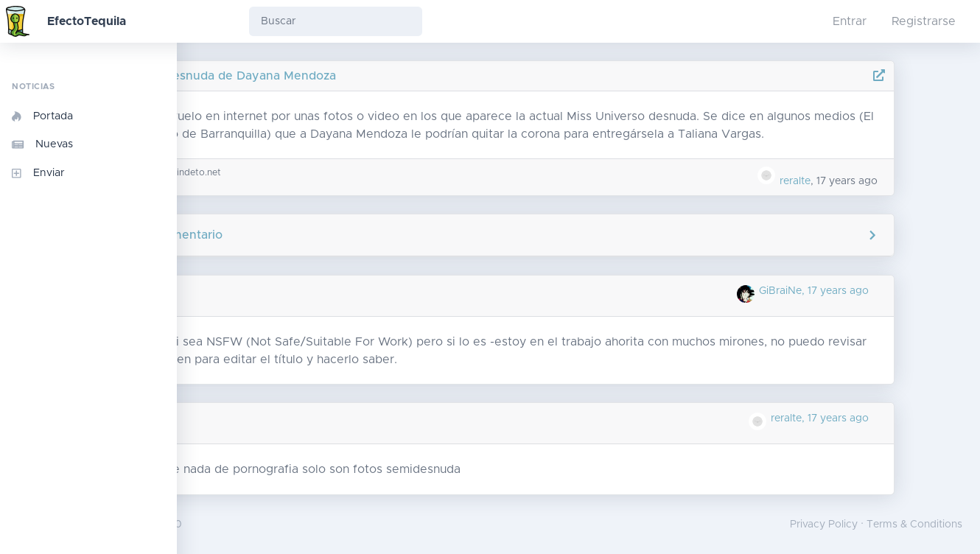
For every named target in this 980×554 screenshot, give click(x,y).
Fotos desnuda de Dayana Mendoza (336, 76)
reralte (851, 181)
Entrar (850, 21)
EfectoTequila (87, 21)
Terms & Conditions (914, 525)
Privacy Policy (824, 525)
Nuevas (42, 144)
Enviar (38, 173)
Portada (42, 116)
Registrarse (924, 21)
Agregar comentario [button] (579, 235)
